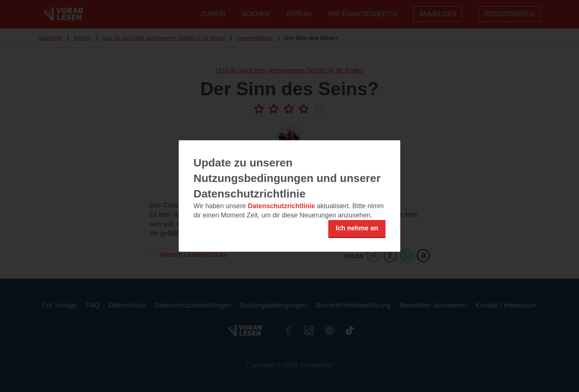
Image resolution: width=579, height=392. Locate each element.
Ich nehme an (357, 228)
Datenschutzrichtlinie (281, 206)
